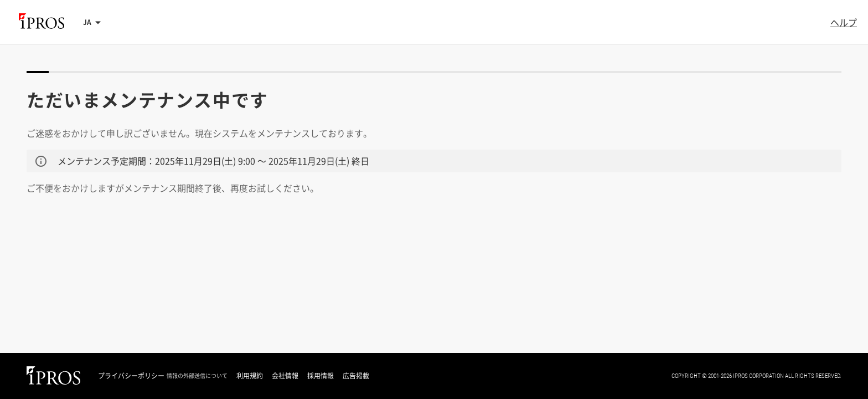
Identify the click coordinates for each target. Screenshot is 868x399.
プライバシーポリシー (131, 376)
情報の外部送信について (197, 376)
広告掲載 (356, 376)
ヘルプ (844, 22)
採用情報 (321, 376)
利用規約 (250, 376)
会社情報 (285, 376)
